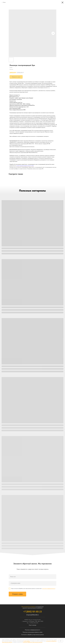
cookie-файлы (27, 641)
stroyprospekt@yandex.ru (32, 615)
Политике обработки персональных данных (33, 642)
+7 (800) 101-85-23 (33, 612)
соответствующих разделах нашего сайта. (25, 166)
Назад (4, 2)
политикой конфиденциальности (49, 589)
